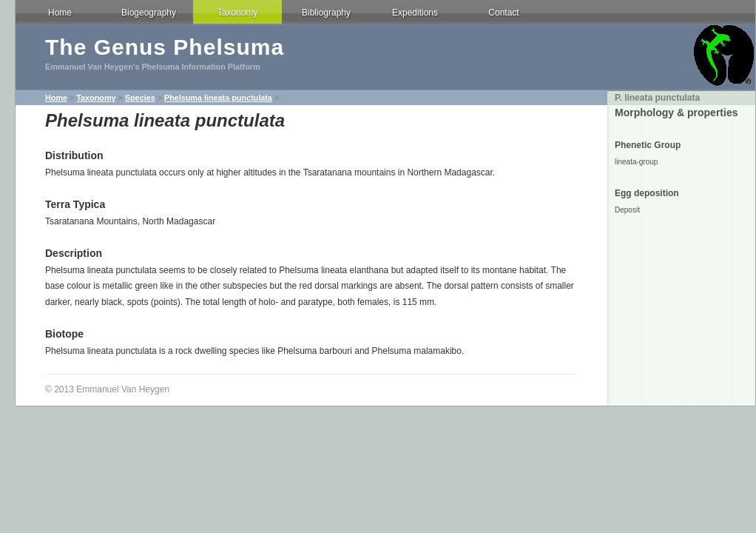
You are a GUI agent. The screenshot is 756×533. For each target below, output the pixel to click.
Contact (503, 13)
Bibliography (326, 13)
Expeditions (415, 13)
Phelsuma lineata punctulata (218, 98)
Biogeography (149, 13)
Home (60, 13)
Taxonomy (238, 13)
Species (140, 98)
